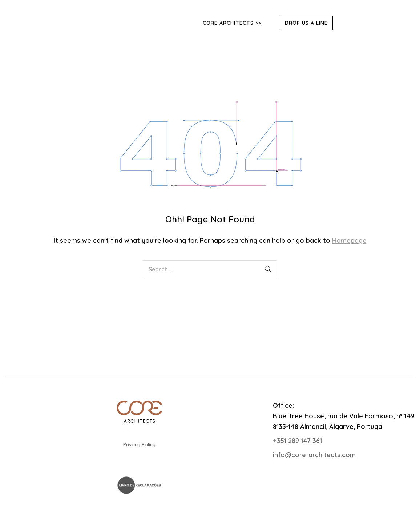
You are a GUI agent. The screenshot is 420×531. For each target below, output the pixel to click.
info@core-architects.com (314, 455)
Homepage (349, 240)
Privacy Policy (139, 444)
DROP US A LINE (306, 23)
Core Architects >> (232, 23)
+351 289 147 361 (297, 441)
